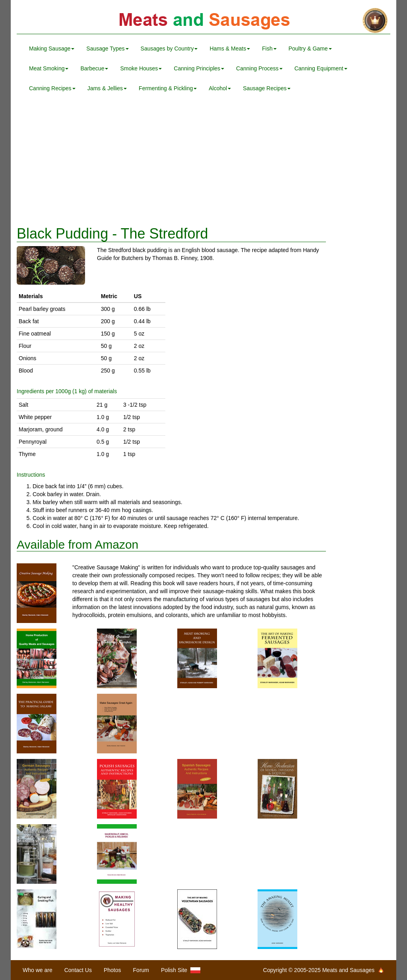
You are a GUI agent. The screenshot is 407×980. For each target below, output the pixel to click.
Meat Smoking (49, 68)
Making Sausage (52, 49)
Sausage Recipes (267, 88)
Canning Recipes (52, 88)
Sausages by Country (169, 49)
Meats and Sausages (203, 21)
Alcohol (220, 88)
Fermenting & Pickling (168, 88)
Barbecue (94, 68)
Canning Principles (199, 68)
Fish (269, 49)
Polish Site (181, 970)
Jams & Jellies (107, 88)
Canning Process (259, 68)
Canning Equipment (321, 68)
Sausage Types (107, 49)
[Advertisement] (203, 162)
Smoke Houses (141, 68)
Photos (112, 970)
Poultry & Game (310, 49)
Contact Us (78, 970)
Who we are (38, 970)
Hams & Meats (230, 49)
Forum (141, 970)
